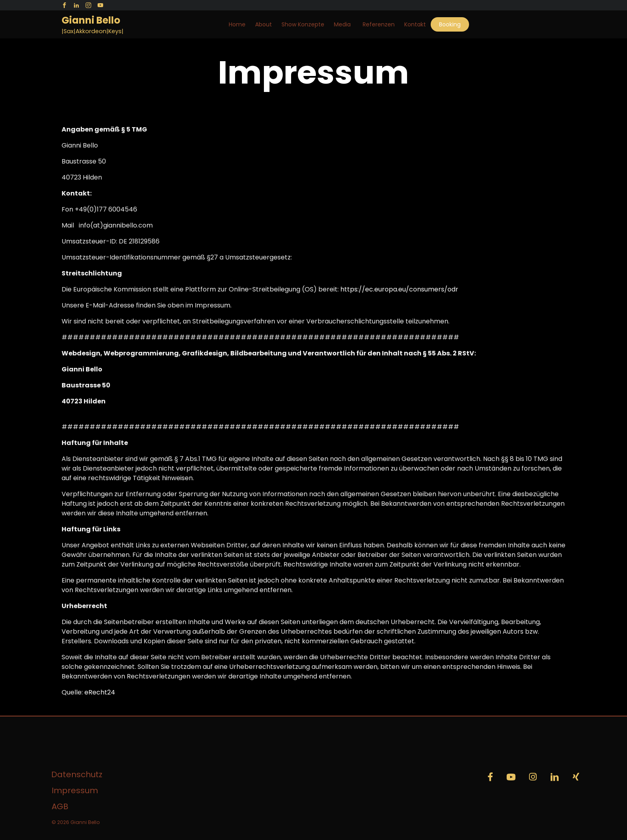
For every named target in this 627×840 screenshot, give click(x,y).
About (264, 24)
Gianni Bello (91, 20)
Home (237, 24)
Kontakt (415, 24)
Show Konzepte (303, 24)
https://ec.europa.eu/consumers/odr (399, 289)
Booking (450, 24)
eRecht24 (100, 692)
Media (342, 24)
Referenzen (379, 24)
